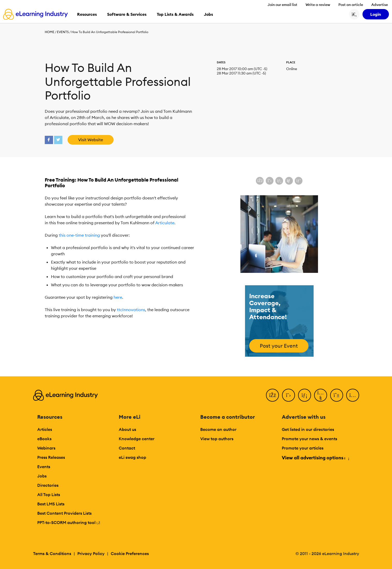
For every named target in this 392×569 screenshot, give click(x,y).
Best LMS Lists (51, 504)
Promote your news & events (309, 439)
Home (50, 32)
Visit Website (91, 140)
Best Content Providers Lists (64, 513)
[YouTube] (321, 395)
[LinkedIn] (305, 395)
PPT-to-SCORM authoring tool (69, 522)
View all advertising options (315, 458)
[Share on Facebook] (260, 181)
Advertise (380, 5)
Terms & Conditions (52, 553)
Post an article (351, 5)
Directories (48, 485)
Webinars (46, 448)
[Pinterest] (337, 395)
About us (127, 429)
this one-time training (79, 235)
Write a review (318, 5)
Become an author (218, 429)
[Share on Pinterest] (299, 181)
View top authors (217, 439)
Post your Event (279, 346)
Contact (127, 448)
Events (63, 32)
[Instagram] (353, 395)
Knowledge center (137, 439)
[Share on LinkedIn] (279, 181)
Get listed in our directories (308, 429)
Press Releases (51, 457)
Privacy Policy (91, 553)
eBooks (44, 439)
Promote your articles (303, 448)
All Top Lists (49, 495)
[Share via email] (289, 181)
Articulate (165, 223)
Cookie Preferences (130, 553)
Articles (45, 429)
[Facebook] (272, 395)
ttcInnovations (131, 310)
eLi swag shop (132, 457)
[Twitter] (289, 395)
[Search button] (354, 14)
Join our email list (282, 5)
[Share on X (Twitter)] (270, 181)
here (118, 297)
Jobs (42, 476)
